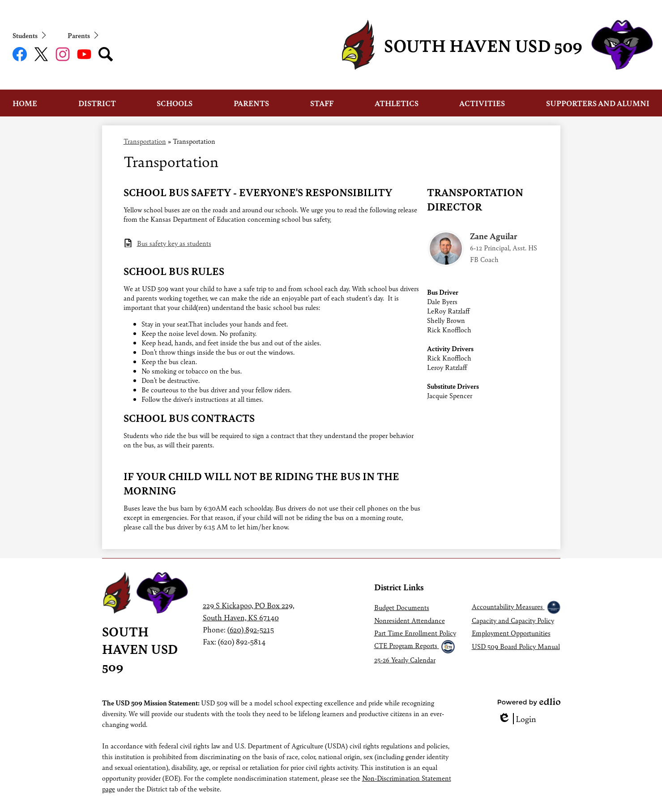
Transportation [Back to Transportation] (145, 141)
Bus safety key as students (174, 243)
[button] (25, 103)
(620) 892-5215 (251, 629)
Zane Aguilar (493, 236)
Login (517, 719)
